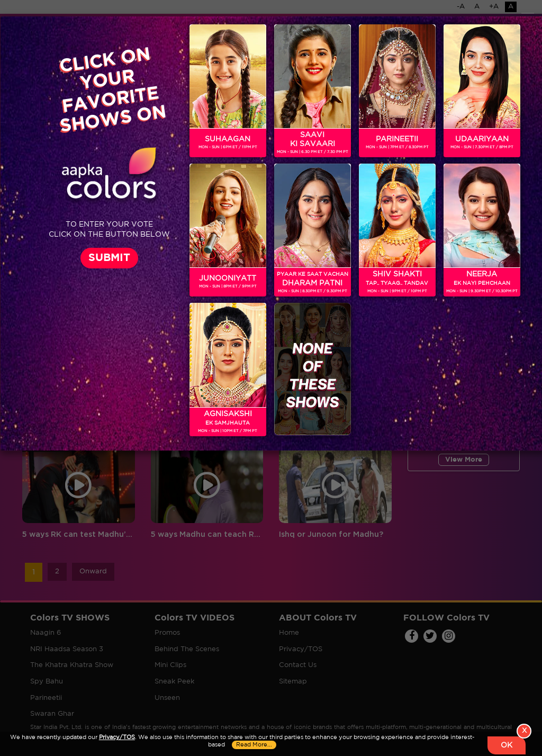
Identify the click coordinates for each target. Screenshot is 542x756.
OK (507, 745)
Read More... (254, 745)
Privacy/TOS (117, 737)
